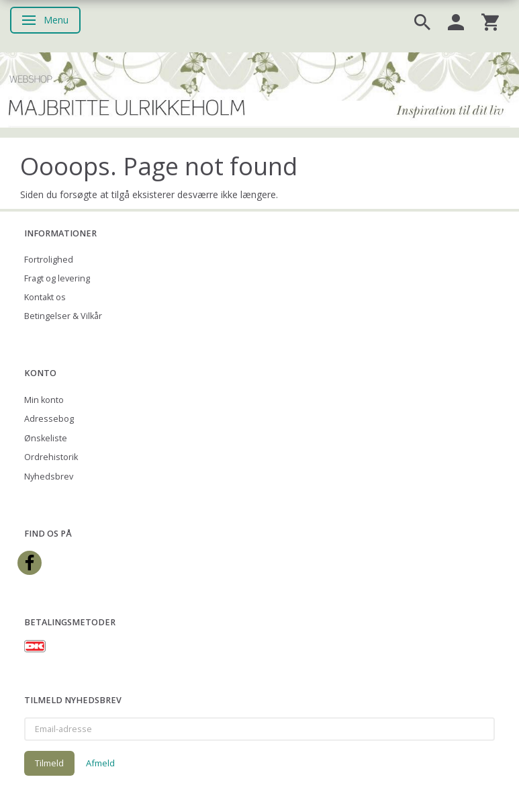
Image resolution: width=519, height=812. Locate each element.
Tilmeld (49, 763)
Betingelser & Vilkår (63, 316)
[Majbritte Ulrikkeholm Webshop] (259, 89)
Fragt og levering (57, 278)
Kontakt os (45, 297)
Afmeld (100, 763)
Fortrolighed (49, 260)
